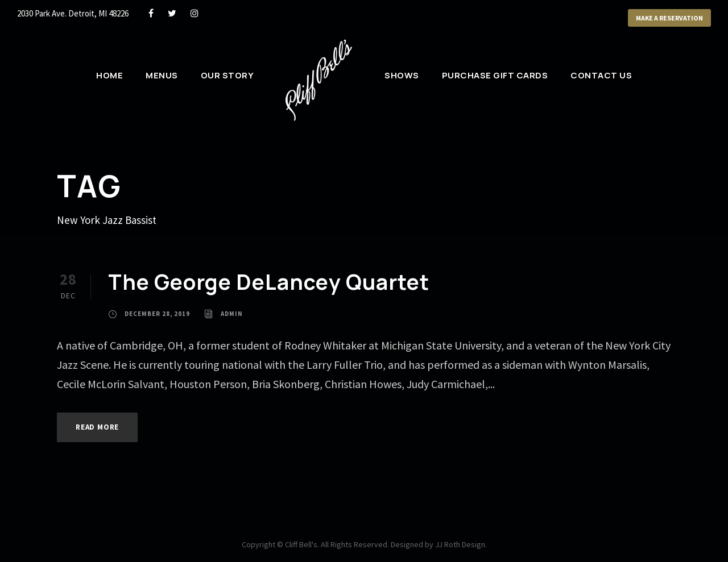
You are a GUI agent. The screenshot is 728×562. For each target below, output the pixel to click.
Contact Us (601, 75)
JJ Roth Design (460, 544)
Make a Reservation (669, 18)
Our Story (227, 75)
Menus (162, 75)
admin (232, 314)
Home (109, 75)
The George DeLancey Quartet (269, 282)
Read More (97, 427)
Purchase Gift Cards (495, 75)
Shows (402, 75)
